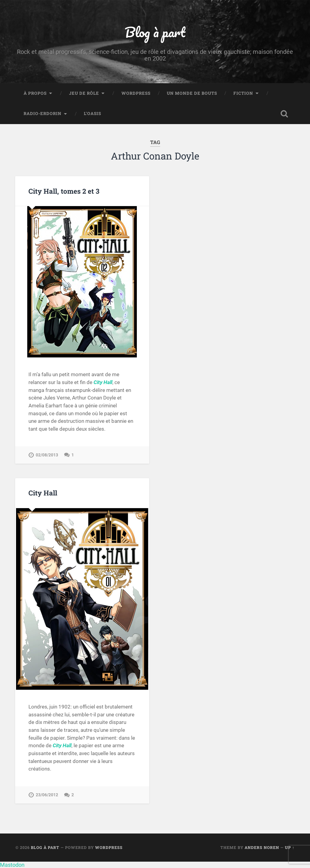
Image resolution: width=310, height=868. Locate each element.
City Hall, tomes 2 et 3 (64, 191)
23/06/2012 (47, 795)
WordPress (136, 93)
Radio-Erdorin (43, 113)
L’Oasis (92, 113)
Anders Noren (262, 847)
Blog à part (155, 32)
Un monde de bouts (192, 93)
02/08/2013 (47, 455)
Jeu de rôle (84, 93)
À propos (35, 93)
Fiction (243, 93)
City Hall (43, 493)
